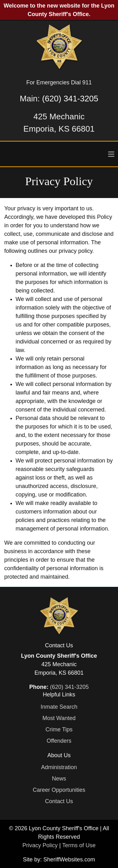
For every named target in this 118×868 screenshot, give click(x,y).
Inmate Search (59, 707)
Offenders (59, 741)
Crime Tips (59, 729)
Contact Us (59, 801)
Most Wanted (59, 718)
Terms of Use (79, 845)
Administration (59, 767)
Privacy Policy (40, 845)
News (59, 779)
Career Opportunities (59, 790)
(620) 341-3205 (70, 99)
